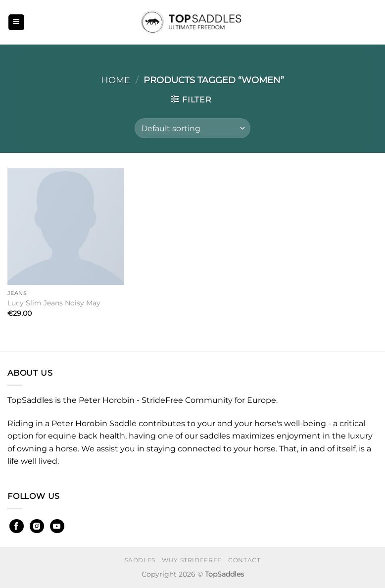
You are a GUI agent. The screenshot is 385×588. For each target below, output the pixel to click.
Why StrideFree (192, 560)
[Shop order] (192, 128)
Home (116, 80)
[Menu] (16, 23)
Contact (244, 560)
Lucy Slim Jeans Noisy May (54, 303)
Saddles (140, 560)
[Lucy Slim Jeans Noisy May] (66, 226)
